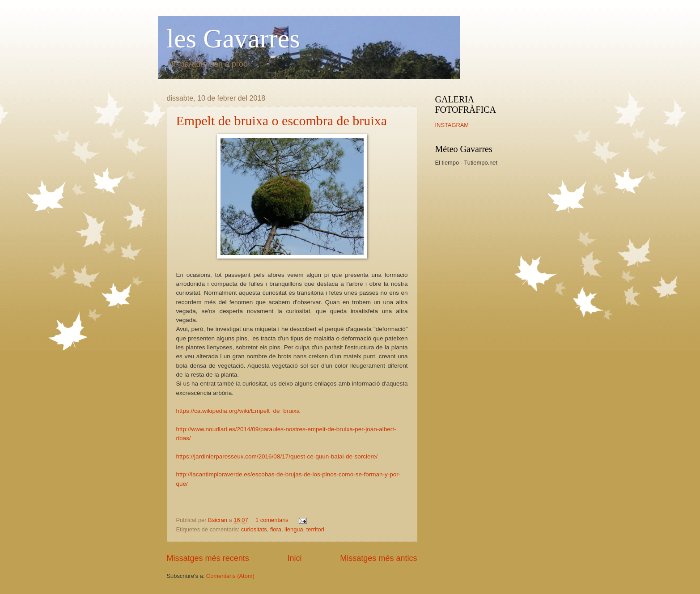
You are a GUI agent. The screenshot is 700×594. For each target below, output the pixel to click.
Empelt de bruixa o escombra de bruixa (282, 121)
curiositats (254, 529)
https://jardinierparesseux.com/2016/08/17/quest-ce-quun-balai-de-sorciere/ (277, 456)
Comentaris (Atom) (230, 576)
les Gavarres (233, 38)
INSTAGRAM (452, 125)
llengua (294, 529)
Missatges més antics (378, 558)
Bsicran (218, 520)
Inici (294, 558)
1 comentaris (272, 520)
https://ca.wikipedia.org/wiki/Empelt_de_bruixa (238, 411)
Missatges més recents (208, 558)
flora (276, 529)
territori (315, 529)
